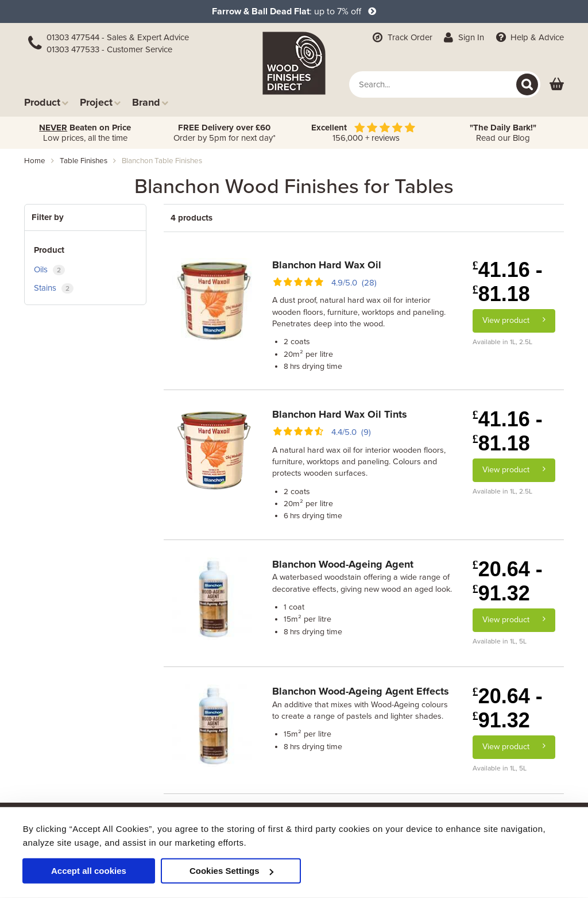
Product (46, 102)
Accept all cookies (89, 871)
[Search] (527, 84)
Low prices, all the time (85, 133)
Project (100, 102)
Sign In (463, 37)
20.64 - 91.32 (508, 581)
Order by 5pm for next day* (225, 133)
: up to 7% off (294, 11)
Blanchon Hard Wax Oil (327, 265)
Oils (49, 270)
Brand (150, 102)
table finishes (84, 161)
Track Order (401, 37)
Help (529, 37)
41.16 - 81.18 (508, 282)
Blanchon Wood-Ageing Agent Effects (361, 691)
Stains (54, 288)
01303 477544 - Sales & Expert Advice (118, 37)
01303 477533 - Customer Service (109, 49)
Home (35, 161)
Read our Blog (503, 133)
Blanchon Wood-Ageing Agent (343, 564)
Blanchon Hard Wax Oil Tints (340, 414)
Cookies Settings (231, 871)
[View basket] (557, 85)
